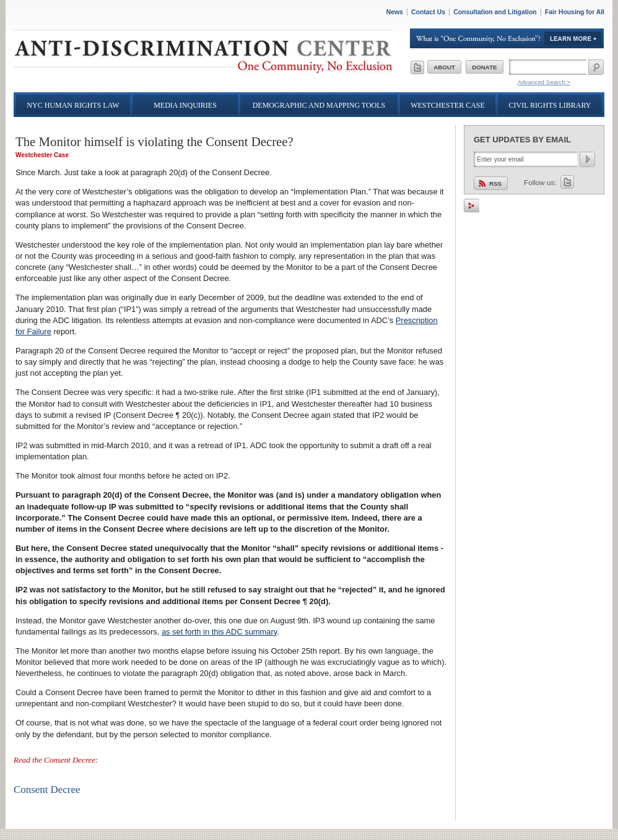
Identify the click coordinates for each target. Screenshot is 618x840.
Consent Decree (47, 790)
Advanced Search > (544, 82)
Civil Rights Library (550, 105)
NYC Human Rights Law (73, 105)
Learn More (507, 38)
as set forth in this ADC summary (219, 632)
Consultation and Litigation (495, 12)
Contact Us (428, 12)
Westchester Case (448, 105)
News (395, 12)
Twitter (567, 182)
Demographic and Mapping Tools (319, 105)
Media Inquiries (185, 105)
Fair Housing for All (575, 12)
